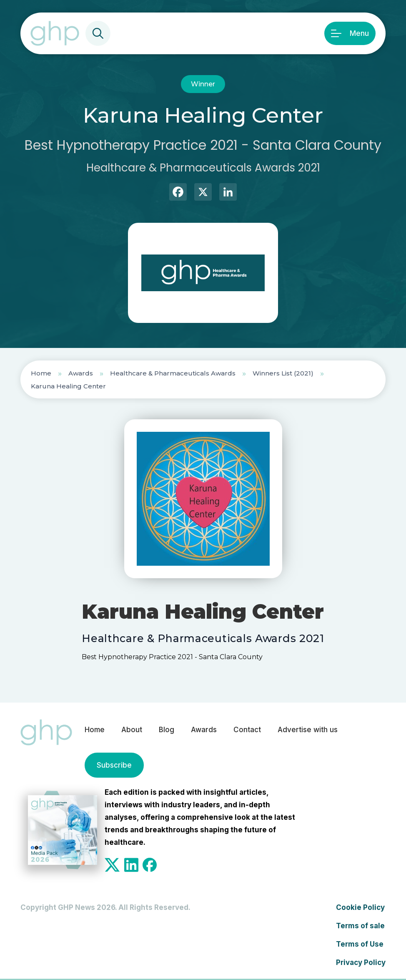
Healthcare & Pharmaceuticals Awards (173, 373)
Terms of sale (360, 926)
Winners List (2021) (283, 373)
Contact (247, 730)
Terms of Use (360, 944)
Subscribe (114, 765)
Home (41, 373)
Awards (81, 373)
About (132, 730)
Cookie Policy (360, 907)
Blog (167, 730)
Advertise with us (308, 730)
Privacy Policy (361, 962)
